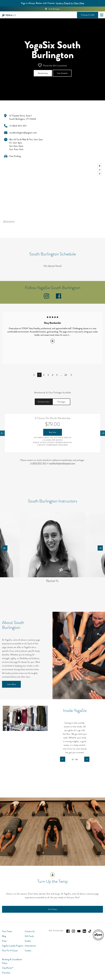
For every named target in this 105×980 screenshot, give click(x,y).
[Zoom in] (100, 166)
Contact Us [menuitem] (30, 931)
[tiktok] (90, 931)
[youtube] (79, 931)
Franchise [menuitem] (6, 973)
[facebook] (59, 298)
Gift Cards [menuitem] (29, 936)
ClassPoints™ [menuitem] (8, 968)
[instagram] (46, 298)
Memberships (44, 402)
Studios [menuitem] (28, 941)
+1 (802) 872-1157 (38, 463)
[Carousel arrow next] (100, 548)
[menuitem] (98, 940)
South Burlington (54, 9)
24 (66, 375)
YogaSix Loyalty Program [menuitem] (13, 946)
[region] (52, 193)
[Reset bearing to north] (100, 174)
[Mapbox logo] (9, 222)
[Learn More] (11, 684)
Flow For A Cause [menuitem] (10, 951)
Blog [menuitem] (4, 936)
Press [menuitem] (4, 941)
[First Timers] (52, 909)
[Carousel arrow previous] (5, 548)
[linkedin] (84, 931)
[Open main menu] (102, 15)
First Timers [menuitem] (7, 931)
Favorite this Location (52, 65)
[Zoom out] (100, 170)
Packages (61, 402)
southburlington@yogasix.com (62, 463)
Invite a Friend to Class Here (70, 3)
